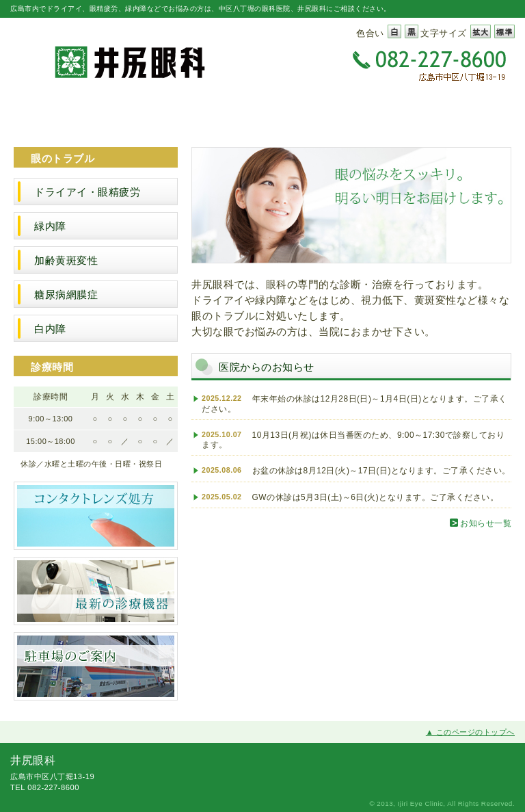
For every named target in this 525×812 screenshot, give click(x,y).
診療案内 (262, 113)
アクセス (472, 113)
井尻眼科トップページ (53, 113)
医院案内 (158, 113)
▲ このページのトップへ (470, 732)
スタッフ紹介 (368, 113)
